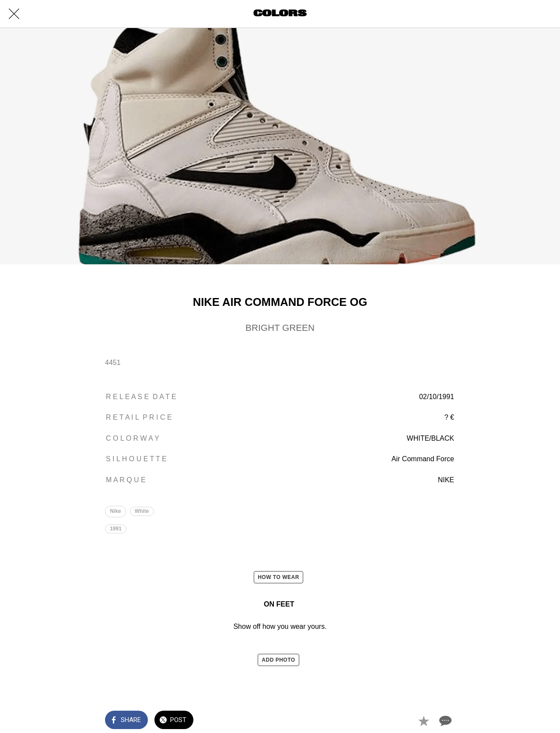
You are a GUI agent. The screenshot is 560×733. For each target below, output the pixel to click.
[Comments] (444, 721)
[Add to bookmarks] (423, 721)
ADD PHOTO (278, 660)
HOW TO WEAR (278, 577)
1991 (116, 529)
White (142, 511)
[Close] (14, 14)
